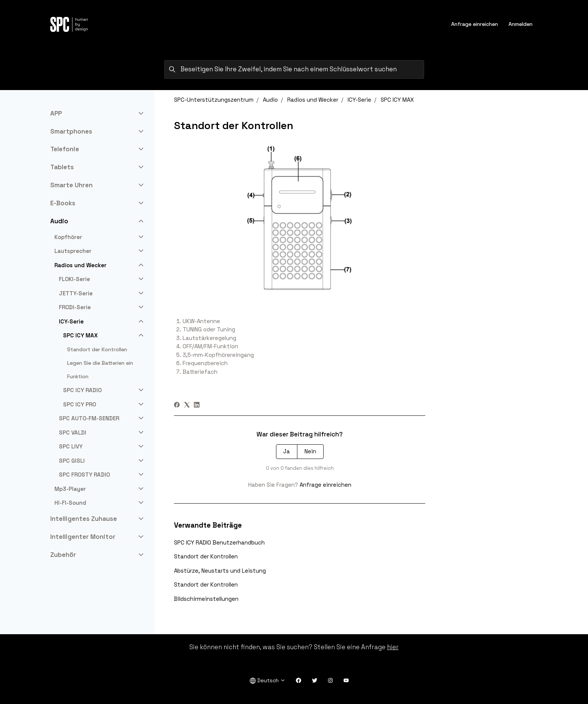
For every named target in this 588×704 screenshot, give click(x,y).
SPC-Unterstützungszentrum (214, 100)
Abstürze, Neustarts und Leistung (220, 571)
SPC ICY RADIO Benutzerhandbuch (219, 542)
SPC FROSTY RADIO (84, 475)
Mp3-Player (70, 489)
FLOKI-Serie (74, 279)
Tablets (62, 167)
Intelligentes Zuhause (84, 519)
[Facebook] (177, 405)
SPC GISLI (72, 461)
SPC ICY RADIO (82, 390)
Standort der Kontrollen (206, 556)
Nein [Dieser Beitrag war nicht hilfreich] (310, 451)
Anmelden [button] (520, 24)
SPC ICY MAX (397, 100)
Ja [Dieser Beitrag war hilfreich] (286, 451)
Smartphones (71, 131)
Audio (270, 100)
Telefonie (65, 149)
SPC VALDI (73, 432)
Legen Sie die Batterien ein (100, 363)
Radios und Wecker (313, 100)
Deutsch (268, 681)
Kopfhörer (68, 237)
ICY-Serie (359, 100)
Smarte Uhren (71, 185)
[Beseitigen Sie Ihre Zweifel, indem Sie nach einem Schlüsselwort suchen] (294, 69)
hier (393, 647)
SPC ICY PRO (79, 404)
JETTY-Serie (76, 293)
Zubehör (63, 555)
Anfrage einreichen (475, 24)
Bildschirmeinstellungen (206, 599)
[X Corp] (187, 405)
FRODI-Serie (75, 307)
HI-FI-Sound (70, 503)
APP (56, 113)
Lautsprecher (73, 251)
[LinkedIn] (197, 405)
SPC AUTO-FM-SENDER (89, 418)
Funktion (78, 376)
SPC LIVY (71, 446)
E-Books (63, 203)
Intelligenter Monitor (83, 537)
